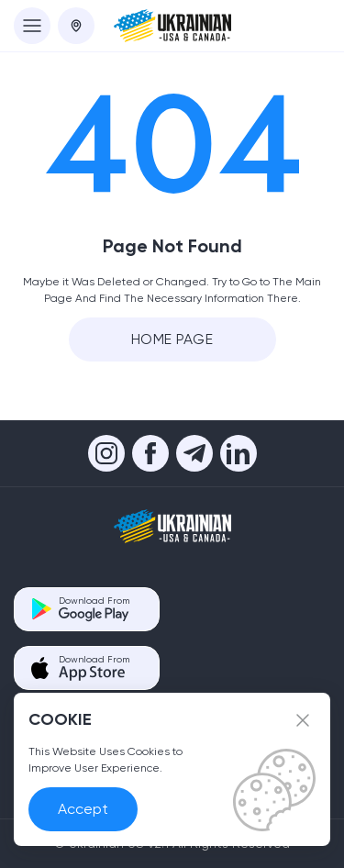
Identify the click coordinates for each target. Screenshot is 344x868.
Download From (94, 609)
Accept (83, 809)
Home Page (172, 339)
